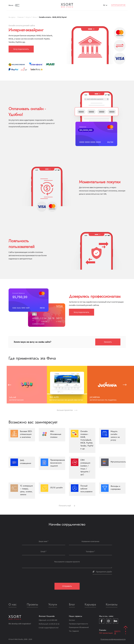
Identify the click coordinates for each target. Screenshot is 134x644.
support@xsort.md (118, 5)
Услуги (28, 17)
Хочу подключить (21, 49)
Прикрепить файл (102, 572)
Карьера (90, 604)
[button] (9, 385)
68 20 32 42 (54, 624)
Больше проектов (67, 410)
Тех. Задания (74, 631)
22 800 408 (52, 620)
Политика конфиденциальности (113, 639)
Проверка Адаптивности (78, 624)
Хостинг (72, 620)
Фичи (35, 17)
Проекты (32, 604)
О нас (13, 604)
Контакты (112, 604)
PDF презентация (108, 633)
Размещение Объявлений (79, 627)
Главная (20, 17)
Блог (72, 604)
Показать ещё (67, 505)
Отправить (67, 586)
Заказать (108, 342)
